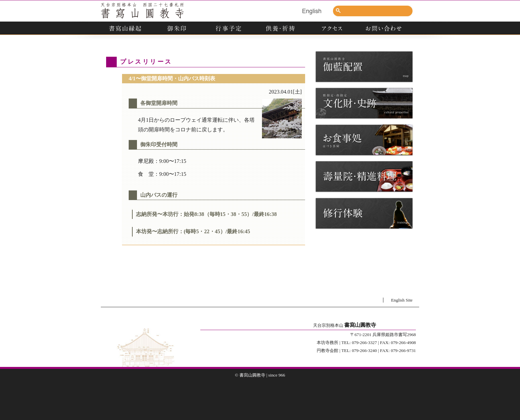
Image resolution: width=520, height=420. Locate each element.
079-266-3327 (364, 343)
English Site (402, 300)
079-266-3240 (364, 350)
